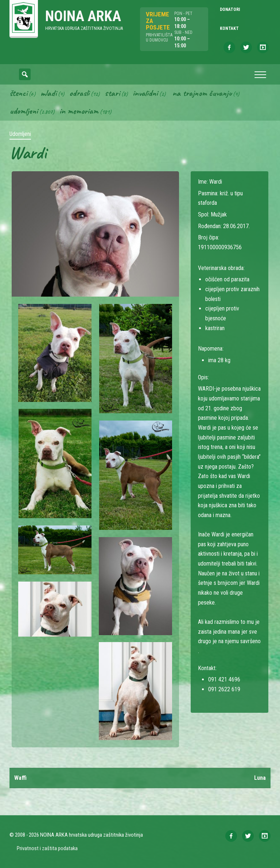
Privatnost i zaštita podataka (47, 848)
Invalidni (145, 93)
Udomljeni (24, 111)
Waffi (20, 778)
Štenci (18, 93)
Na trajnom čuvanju (202, 93)
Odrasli (79, 93)
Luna (260, 778)
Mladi (48, 93)
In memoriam (79, 111)
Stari (112, 93)
